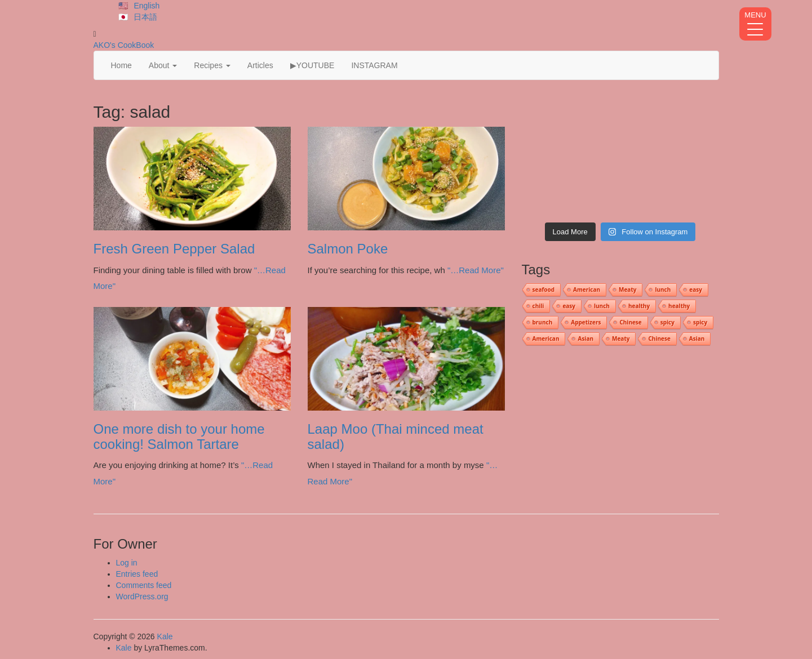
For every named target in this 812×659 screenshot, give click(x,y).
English (147, 6)
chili (538, 306)
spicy (667, 322)
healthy (639, 306)
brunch (543, 322)
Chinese (630, 322)
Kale (165, 636)
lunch (663, 290)
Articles (260, 65)
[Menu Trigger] (755, 24)
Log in (127, 563)
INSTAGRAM (374, 65)
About (163, 65)
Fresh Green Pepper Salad (174, 249)
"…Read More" (476, 270)
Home (121, 65)
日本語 (145, 17)
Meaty (627, 290)
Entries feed (137, 574)
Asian (585, 339)
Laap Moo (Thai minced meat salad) (396, 436)
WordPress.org (142, 596)
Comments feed (144, 585)
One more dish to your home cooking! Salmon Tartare (179, 436)
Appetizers (586, 322)
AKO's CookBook (124, 45)
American (587, 290)
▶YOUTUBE (312, 65)
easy (696, 290)
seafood (544, 290)
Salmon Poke (348, 249)
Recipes (212, 65)
